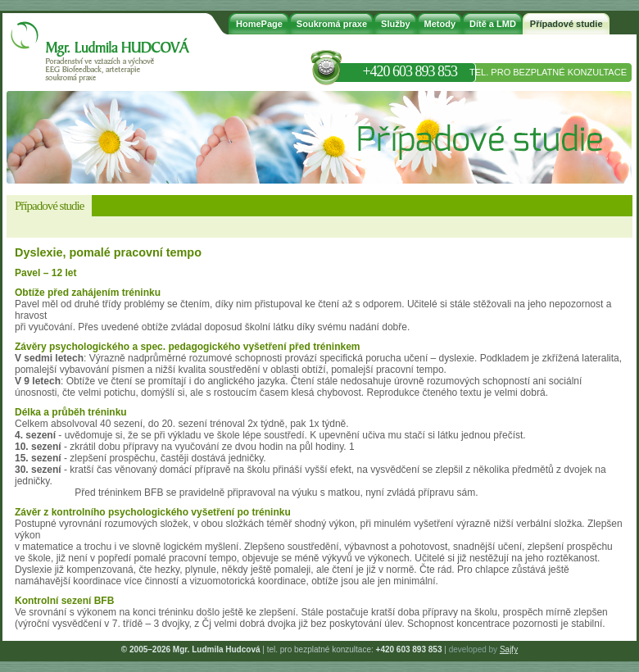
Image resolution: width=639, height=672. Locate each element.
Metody (440, 24)
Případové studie (566, 24)
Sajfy (509, 649)
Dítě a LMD (493, 24)
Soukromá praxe (332, 24)
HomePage (259, 24)
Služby (395, 24)
